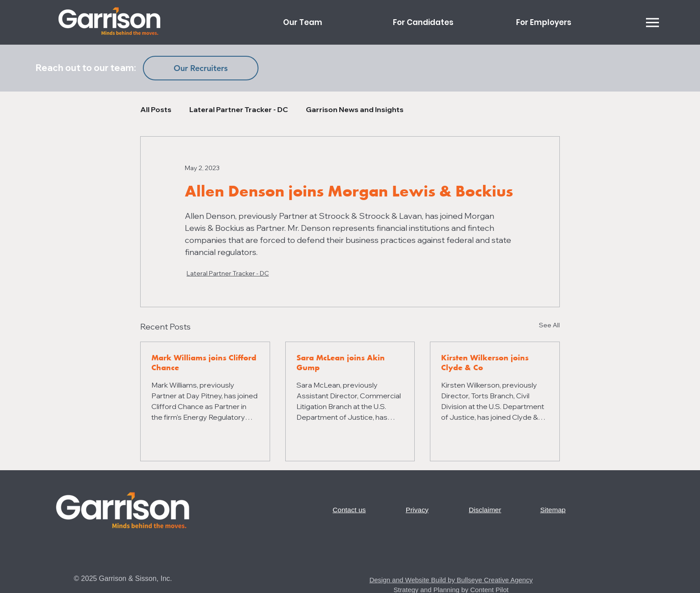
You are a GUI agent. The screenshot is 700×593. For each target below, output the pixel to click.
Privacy (417, 510)
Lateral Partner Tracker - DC (239, 109)
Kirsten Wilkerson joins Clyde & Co (485, 363)
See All (549, 325)
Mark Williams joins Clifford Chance (204, 363)
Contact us (349, 510)
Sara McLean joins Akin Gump (341, 363)
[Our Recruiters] (201, 68)
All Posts (156, 109)
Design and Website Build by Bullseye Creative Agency (451, 580)
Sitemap (553, 510)
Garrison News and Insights (355, 109)
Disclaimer (485, 510)
